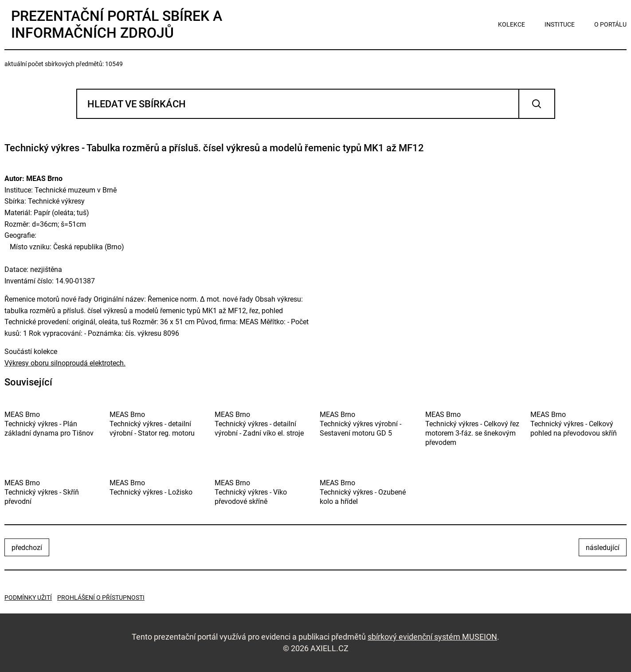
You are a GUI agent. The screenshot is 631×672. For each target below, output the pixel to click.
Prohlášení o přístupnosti (101, 597)
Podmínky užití (28, 597)
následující (603, 548)
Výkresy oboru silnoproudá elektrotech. (65, 363)
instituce (560, 24)
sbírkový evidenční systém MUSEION (432, 637)
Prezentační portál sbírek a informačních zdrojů (117, 24)
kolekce (511, 24)
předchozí (27, 548)
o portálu (610, 24)
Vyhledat (537, 104)
